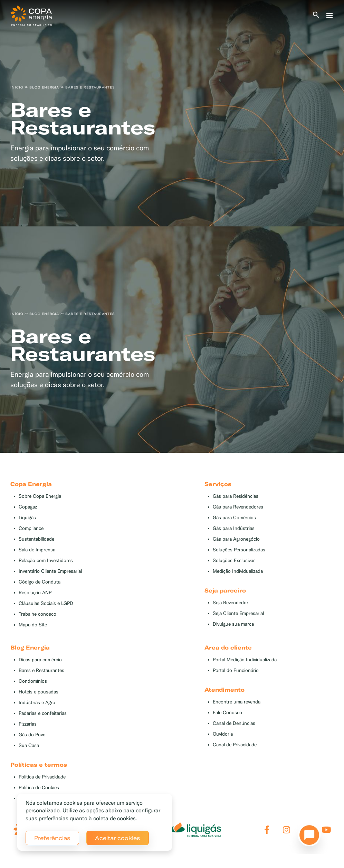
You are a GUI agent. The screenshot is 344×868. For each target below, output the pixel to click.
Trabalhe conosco (37, 614)
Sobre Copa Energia (40, 496)
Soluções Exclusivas (234, 561)
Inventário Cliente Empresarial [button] (50, 571)
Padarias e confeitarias (43, 713)
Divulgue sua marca (233, 624)
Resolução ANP (35, 593)
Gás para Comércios (234, 518)
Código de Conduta (40, 582)
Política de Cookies (39, 788)
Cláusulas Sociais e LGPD (46, 603)
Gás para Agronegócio (236, 539)
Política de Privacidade (42, 777)
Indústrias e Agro (37, 703)
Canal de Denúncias (234, 723)
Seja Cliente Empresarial (238, 613)
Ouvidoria (223, 734)
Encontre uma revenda (237, 702)
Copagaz (28, 507)
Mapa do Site (33, 625)
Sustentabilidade (36, 539)
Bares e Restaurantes (41, 670)
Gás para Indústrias (234, 528)
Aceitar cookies (118, 838)
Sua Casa (29, 745)
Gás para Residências (236, 496)
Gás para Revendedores (238, 507)
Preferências (52, 838)
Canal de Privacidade (235, 745)
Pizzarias (28, 724)
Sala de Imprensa (37, 550)
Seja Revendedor (231, 603)
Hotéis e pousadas (39, 692)
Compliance (31, 528)
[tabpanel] (172, 113)
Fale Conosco (227, 713)
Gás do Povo (32, 735)
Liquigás (27, 518)
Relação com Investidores (46, 561)
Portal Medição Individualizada (245, 660)
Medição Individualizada (238, 571)
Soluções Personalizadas (239, 550)
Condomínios (33, 681)
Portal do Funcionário (236, 670)
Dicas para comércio (40, 660)
